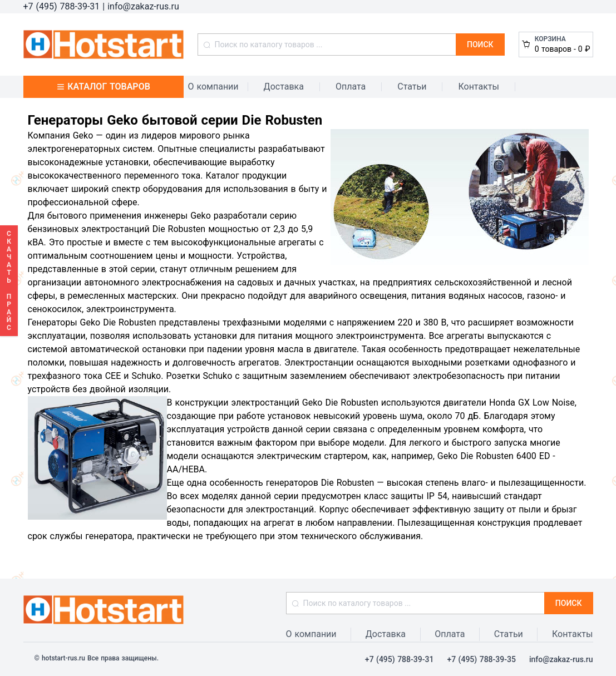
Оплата (351, 87)
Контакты (478, 87)
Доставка (284, 87)
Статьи (412, 87)
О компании (213, 87)
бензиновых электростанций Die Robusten (117, 229)
